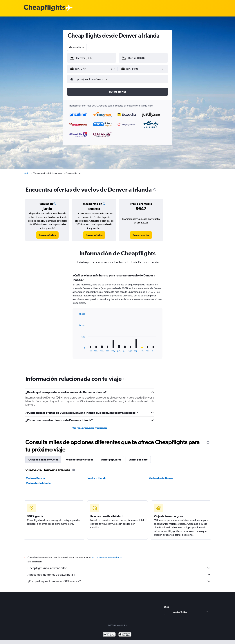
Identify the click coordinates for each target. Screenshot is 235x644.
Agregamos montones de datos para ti (119, 575)
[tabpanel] (117, 320)
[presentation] (155, 190)
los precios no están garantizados (107, 557)
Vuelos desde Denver (161, 478)
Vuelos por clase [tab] (138, 460)
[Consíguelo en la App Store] (125, 635)
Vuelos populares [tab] (111, 460)
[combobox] (77, 47)
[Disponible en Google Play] (109, 635)
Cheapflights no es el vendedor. (119, 568)
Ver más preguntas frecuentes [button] (90, 428)
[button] (90, 69)
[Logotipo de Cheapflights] (44, 8)
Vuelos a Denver (36, 478)
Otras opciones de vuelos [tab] (43, 460)
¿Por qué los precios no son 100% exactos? (119, 581)
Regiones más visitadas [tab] (79, 460)
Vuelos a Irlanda (97, 478)
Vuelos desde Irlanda (38, 483)
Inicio (26, 173)
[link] (47, 235)
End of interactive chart (77, 349)
